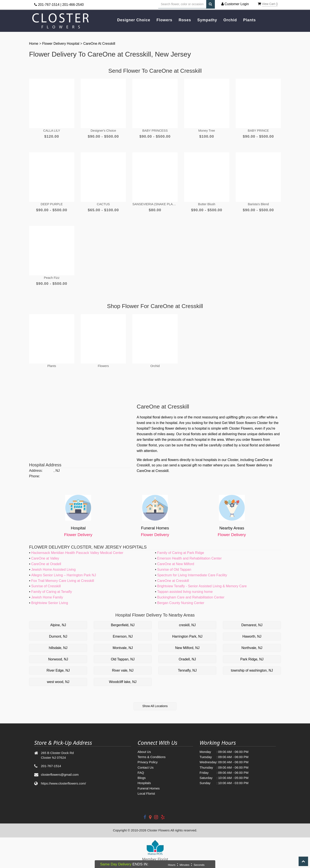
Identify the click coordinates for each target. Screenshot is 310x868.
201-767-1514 (49, 5)
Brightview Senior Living (50, 599)
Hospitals (144, 779)
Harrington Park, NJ (187, 632)
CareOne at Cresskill (99, 44)
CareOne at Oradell (46, 560)
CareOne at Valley (45, 554)
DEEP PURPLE (52, 202)
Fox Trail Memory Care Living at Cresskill (63, 576)
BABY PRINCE (258, 129)
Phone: (35, 472)
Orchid (230, 20)
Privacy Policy (148, 758)
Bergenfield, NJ (123, 621)
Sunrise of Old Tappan (174, 565)
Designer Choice (134, 20)
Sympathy (207, 20)
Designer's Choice (103, 129)
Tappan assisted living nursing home (185, 587)
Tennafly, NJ (187, 666)
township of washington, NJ (252, 666)
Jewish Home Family (47, 593)
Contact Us (146, 763)
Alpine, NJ (58, 621)
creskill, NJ (187, 621)
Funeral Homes (149, 784)
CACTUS (103, 202)
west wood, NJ (58, 678)
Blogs (142, 773)
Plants (250, 20)
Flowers (164, 20)
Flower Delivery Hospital (61, 44)
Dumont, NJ (58, 632)
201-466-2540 (73, 5)
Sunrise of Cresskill (46, 582)
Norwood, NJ (58, 655)
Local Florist (146, 789)
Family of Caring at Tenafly (52, 587)
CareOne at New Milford (176, 560)
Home (34, 44)
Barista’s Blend (258, 202)
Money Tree (207, 129)
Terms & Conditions (152, 753)
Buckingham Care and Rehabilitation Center (191, 593)
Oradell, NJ (187, 655)
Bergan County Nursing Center (181, 599)
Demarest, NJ (252, 621)
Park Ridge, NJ (252, 655)
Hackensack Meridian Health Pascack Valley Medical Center (77, 548)
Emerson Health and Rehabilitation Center (189, 554)
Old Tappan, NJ (123, 655)
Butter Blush (207, 202)
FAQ (141, 768)
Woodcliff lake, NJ (123, 678)
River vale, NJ (123, 666)
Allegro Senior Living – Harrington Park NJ (64, 571)
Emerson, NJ (123, 632)
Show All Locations (155, 702)
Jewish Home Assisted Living (53, 565)
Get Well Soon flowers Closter (245, 419)
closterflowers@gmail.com (60, 770)
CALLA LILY (52, 129)
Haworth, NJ (252, 632)
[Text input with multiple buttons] (182, 4)
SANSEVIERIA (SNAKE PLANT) (155, 202)
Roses (185, 20)
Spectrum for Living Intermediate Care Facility (192, 571)
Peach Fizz (52, 274)
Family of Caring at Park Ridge (181, 548)
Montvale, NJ (123, 644)
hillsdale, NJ (58, 644)
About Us (144, 747)
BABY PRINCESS (155, 129)
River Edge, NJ (58, 666)
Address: (36, 466)
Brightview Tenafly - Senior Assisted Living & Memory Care (202, 582)
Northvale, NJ (252, 644)
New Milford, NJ (187, 644)
